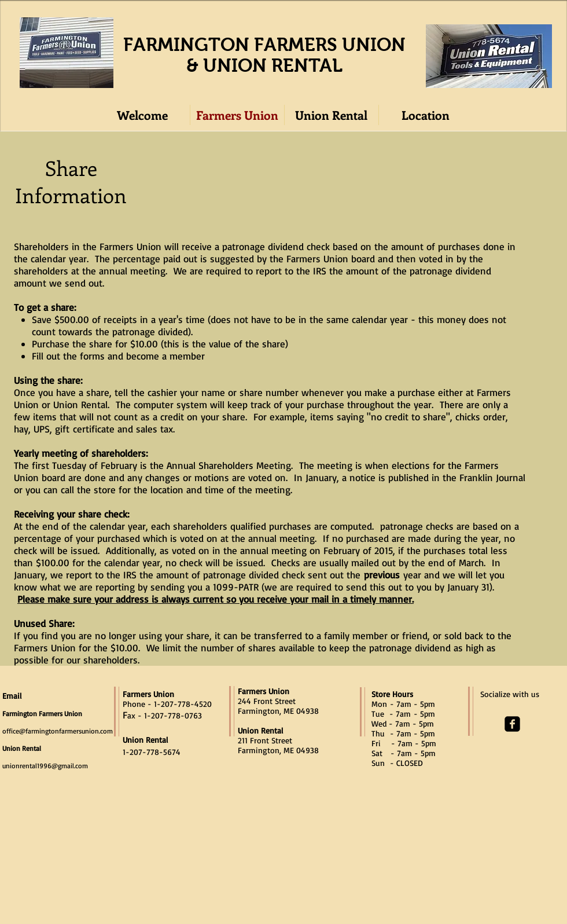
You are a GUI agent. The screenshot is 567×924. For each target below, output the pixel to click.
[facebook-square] (512, 724)
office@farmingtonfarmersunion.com (58, 731)
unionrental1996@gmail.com (45, 766)
